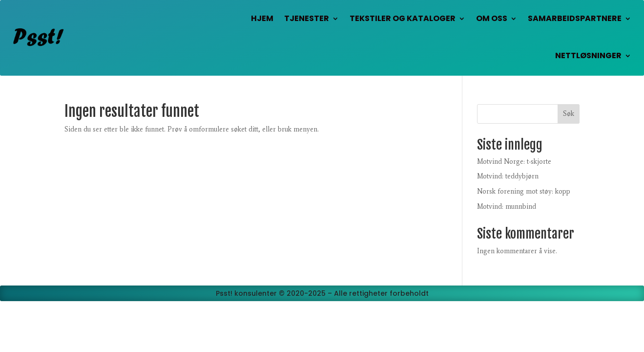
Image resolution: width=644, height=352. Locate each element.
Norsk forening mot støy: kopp (524, 191)
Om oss (492, 18)
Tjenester (307, 18)
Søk (569, 114)
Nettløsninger (588, 55)
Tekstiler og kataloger (403, 18)
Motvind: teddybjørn (508, 176)
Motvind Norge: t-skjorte (514, 162)
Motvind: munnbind (507, 207)
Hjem (262, 18)
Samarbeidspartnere (575, 18)
